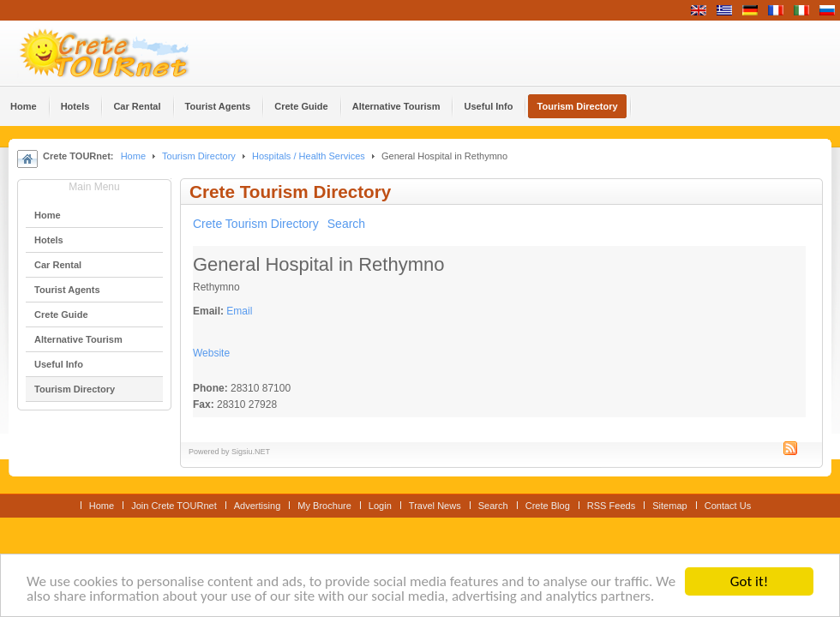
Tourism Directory (199, 156)
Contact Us (728, 506)
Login (380, 506)
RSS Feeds (611, 506)
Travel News (435, 506)
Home (133, 156)
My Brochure (324, 506)
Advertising (258, 506)
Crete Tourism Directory (256, 224)
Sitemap (669, 506)
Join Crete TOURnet (174, 506)
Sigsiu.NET (251, 452)
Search (346, 224)
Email (239, 311)
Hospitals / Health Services (309, 156)
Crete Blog (548, 506)
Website (211, 353)
